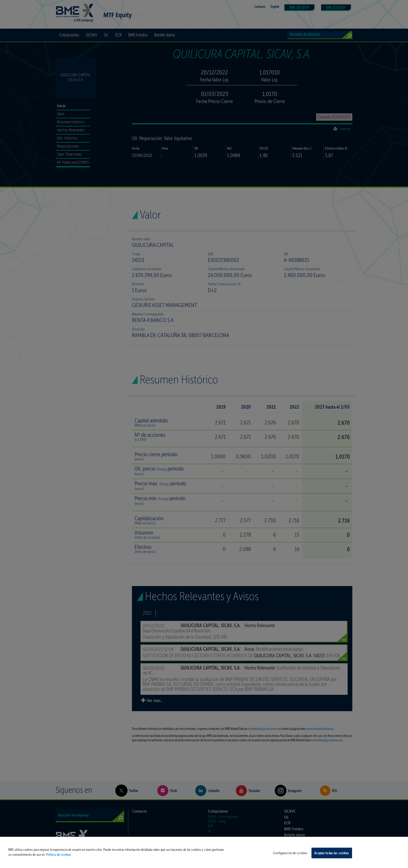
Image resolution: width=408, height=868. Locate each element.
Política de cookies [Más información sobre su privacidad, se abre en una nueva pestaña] (59, 859)
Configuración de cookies (290, 857)
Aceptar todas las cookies (332, 857)
